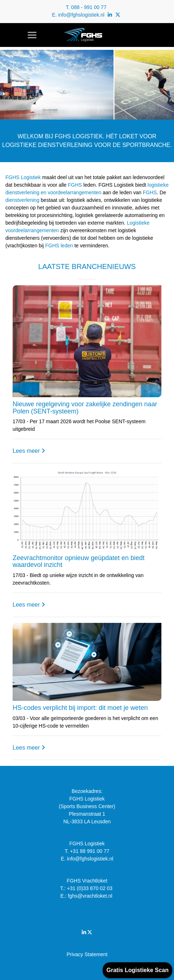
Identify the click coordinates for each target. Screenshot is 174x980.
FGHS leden (59, 246)
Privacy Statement (87, 954)
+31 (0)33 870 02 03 (90, 888)
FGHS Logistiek (23, 177)
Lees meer (29, 451)
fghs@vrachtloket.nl (91, 896)
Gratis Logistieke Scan (137, 970)
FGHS (75, 185)
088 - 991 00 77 (89, 7)
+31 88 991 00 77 (90, 851)
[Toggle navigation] (32, 35)
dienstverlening (22, 200)
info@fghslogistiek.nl (81, 15)
